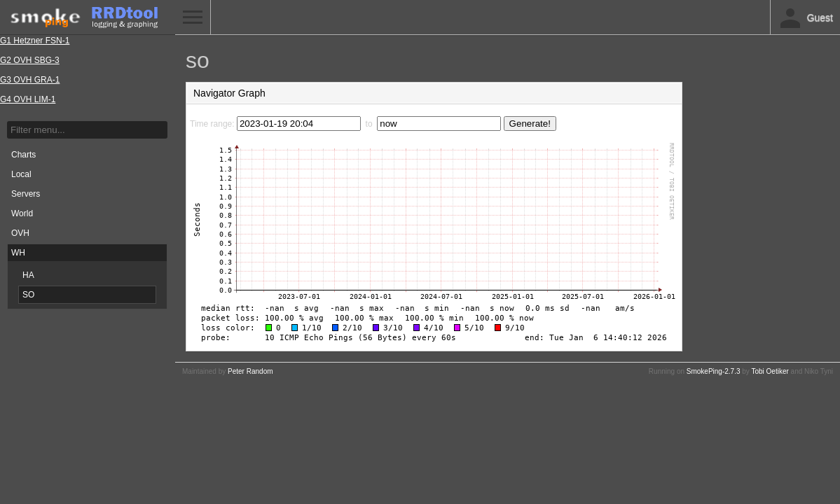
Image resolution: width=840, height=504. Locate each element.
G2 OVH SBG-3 (30, 60)
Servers (26, 194)
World (22, 213)
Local (21, 174)
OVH (20, 233)
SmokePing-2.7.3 (714, 371)
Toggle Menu (193, 17)
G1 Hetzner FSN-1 (35, 41)
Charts (23, 155)
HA (28, 275)
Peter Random (250, 371)
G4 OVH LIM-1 (28, 99)
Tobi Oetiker (770, 371)
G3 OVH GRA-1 (30, 80)
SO (28, 295)
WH (18, 253)
